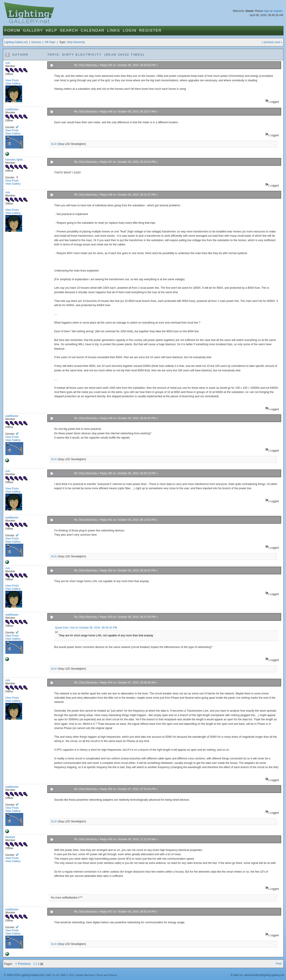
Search (69, 30)
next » (279, 42)
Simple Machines (85, 975)
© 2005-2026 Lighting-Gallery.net (24, 975)
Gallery (33, 30)
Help (52, 30)
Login (129, 30)
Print (279, 964)
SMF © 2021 (68, 975)
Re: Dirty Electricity (86, 65)
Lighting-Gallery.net (16, 42)
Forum (12, 30)
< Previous (23, 964)
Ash (8, 63)
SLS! (54, 144)
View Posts (12, 80)
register (278, 11)
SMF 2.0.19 (52, 975)
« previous (268, 42)
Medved (10, 837)
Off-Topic (50, 42)
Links (114, 30)
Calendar (93, 30)
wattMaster (12, 109)
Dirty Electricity (76, 42)
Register (150, 30)
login (267, 11)
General (36, 42)
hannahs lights (14, 160)
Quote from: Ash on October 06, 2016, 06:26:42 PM (86, 628)
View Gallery (13, 84)
